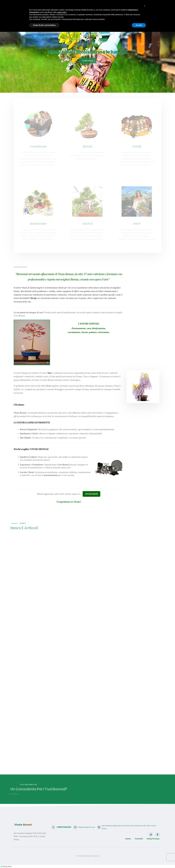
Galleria (120, 14)
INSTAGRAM (91, 494)
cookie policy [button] (62, 848)
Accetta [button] (139, 861)
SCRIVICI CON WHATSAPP (147, 4)
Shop (129, 14)
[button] (145, 842)
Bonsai (74, 14)
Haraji (83, 14)
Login (157, 14)
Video (138, 14)
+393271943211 (26, 4)
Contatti (148, 14)
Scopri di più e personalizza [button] (44, 861)
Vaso (50, 373)
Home (50, 14)
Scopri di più (87, 65)
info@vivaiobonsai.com (48, 4)
